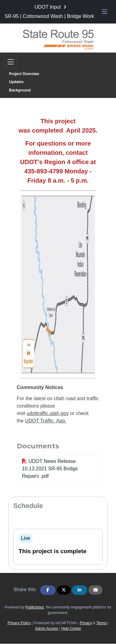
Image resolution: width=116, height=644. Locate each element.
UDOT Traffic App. (46, 421)
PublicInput (34, 607)
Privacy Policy (19, 623)
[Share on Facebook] (48, 590)
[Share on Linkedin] (79, 590)
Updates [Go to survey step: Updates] (16, 82)
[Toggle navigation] (11, 62)
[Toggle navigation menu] (105, 12)
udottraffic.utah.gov (48, 413)
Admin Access (47, 629)
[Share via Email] (95, 590)
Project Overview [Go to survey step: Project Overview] (24, 74)
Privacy (86, 623)
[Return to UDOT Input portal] (51, 7)
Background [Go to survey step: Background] (20, 90)
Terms (101, 623)
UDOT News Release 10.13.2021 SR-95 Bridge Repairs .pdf (50, 469)
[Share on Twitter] (64, 590)
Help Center (71, 629)
